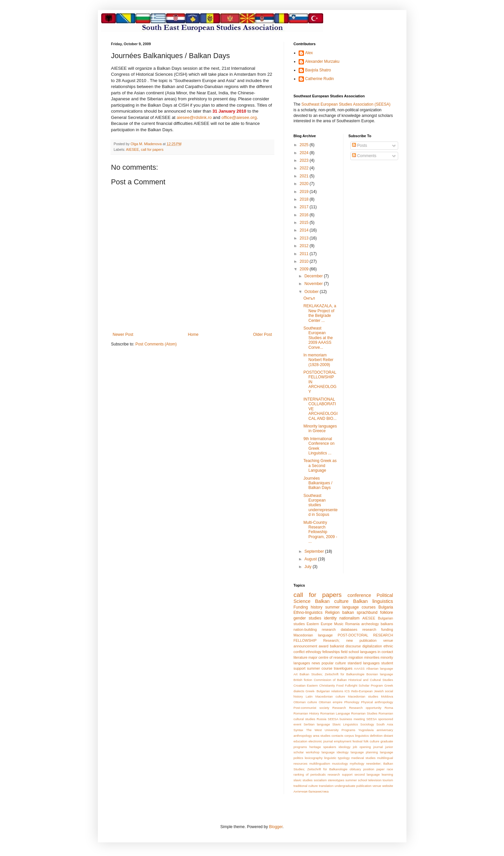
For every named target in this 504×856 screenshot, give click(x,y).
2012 (305, 246)
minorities (372, 657)
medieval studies (363, 758)
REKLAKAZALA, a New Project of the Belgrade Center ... (320, 313)
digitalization (372, 646)
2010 (305, 261)
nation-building (305, 629)
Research (339, 708)
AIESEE (133, 149)
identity (330, 618)
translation (326, 786)
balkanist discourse (345, 646)
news (316, 663)
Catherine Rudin (320, 79)
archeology (370, 624)
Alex (309, 53)
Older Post (263, 334)
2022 (305, 168)
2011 (305, 254)
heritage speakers (323, 747)
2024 (305, 153)
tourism (388, 780)
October (312, 292)
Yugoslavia (366, 730)
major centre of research (328, 657)
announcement (305, 646)
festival (357, 741)
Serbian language (317, 724)
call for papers (152, 149)
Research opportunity (365, 708)
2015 (305, 223)
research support (340, 774)
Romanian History (306, 713)
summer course (320, 668)
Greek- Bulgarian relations (324, 691)
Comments (364, 156)
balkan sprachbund (360, 613)
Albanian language (379, 668)
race (390, 769)
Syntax (298, 730)
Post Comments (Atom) (156, 344)
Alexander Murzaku (322, 61)
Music (339, 624)
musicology (340, 763)
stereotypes (336, 780)
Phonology (352, 702)
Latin (309, 696)
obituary (355, 769)
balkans (387, 624)
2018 (305, 199)
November (314, 284)
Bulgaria (386, 607)
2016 (305, 215)
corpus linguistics (357, 736)
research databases (340, 629)
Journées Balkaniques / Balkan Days (318, 483)
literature (301, 657)
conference (359, 595)
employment (343, 741)
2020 (305, 184)
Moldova (387, 696)
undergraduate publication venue (358, 786)
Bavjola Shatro (318, 70)
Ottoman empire (331, 702)
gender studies (308, 618)
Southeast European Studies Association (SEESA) (346, 104)
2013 (305, 238)
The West (314, 730)
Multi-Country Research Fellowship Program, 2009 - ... (320, 532)
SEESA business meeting (346, 719)
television (375, 780)
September (315, 551)
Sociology (367, 724)
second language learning (374, 774)
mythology (357, 763)
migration (356, 657)
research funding (378, 629)
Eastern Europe (319, 624)
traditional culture (306, 786)
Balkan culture (332, 601)
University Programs (340, 730)
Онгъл (309, 298)
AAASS (359, 668)
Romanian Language (335, 713)
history (316, 607)
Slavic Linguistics (345, 724)
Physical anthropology (377, 702)
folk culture (371, 741)
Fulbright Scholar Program (364, 685)
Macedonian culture (330, 696)
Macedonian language (313, 635)
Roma (389, 708)
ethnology (313, 652)
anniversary (385, 730)
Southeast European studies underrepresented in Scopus (320, 505)
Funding (301, 607)
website (388, 786)
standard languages (363, 663)
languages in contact (377, 652)
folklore (387, 613)
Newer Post (123, 334)
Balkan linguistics (373, 601)
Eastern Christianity (321, 685)
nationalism (350, 618)
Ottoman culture (305, 702)
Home (193, 334)
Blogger (276, 827)
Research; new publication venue (358, 640)
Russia (321, 719)
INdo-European (362, 691)
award (323, 646)
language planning (364, 752)
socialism (320, 780)
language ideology (335, 752)
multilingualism (320, 763)
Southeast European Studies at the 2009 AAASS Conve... (318, 338)
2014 (305, 230)
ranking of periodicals (310, 774)
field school (350, 652)
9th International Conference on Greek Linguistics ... (319, 446)
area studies (322, 736)
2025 (305, 145)
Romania (353, 624)
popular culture (334, 663)
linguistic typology (337, 758)
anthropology (303, 736)
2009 (305, 269)
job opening (362, 747)
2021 (305, 176)
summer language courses (350, 607)
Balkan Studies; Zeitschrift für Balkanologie (332, 674)
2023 (305, 160)
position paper (374, 769)
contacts (337, 736)
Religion (332, 613)
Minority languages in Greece (320, 428)
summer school (356, 780)
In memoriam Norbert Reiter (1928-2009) (318, 360)
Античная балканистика (311, 791)
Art (296, 674)
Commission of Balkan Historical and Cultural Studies (354, 680)
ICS (347, 691)
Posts (360, 145)
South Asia (385, 724)
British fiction (303, 680)
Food (340, 685)
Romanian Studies (364, 713)
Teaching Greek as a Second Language (320, 466)
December (314, 276)
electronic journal (321, 741)
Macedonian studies (363, 696)
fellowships (331, 652)
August (311, 559)
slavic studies (303, 780)
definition (376, 736)
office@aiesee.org (239, 117)
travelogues (343, 668)
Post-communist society (312, 708)
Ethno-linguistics (308, 613)
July (308, 567)
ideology (344, 747)
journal (378, 747)
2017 (305, 207)
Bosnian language (380, 674)
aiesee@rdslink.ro (194, 117)
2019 (305, 192)
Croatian (300, 685)
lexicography (314, 758)
